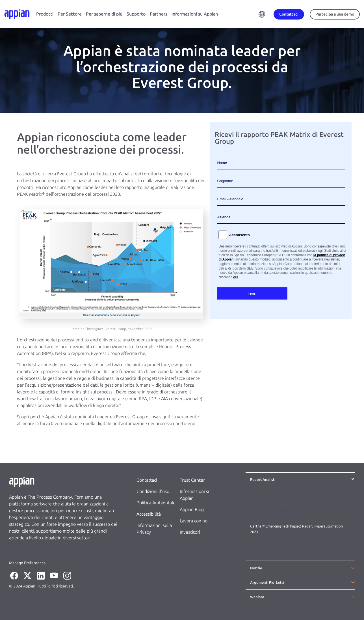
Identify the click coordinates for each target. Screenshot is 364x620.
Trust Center (192, 480)
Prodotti (45, 14)
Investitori (190, 532)
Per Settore (70, 14)
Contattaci (147, 480)
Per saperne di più (104, 14)
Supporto (136, 14)
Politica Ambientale (156, 503)
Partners (159, 14)
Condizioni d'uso (153, 491)
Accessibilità (149, 514)
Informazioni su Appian (195, 14)
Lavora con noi (194, 521)
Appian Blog (192, 510)
